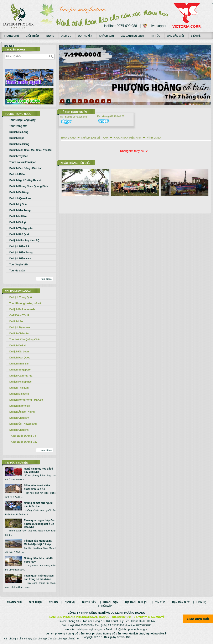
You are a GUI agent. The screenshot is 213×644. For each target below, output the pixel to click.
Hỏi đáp (9, 46)
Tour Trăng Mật (18, 126)
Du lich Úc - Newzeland (23, 424)
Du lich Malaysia (19, 394)
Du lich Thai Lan (19, 388)
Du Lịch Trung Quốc (21, 297)
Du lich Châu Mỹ (19, 418)
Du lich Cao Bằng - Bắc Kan (26, 168)
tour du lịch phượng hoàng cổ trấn (145, 634)
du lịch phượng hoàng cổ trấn (65, 634)
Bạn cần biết (176, 36)
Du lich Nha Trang (20, 210)
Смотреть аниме (212, 4)
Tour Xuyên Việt (19, 265)
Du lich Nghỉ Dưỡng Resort (25, 180)
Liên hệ (196, 36)
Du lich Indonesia (20, 406)
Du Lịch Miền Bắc (20, 247)
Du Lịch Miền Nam (20, 259)
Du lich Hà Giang (19, 144)
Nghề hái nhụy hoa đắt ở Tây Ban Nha (38, 470)
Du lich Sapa (17, 138)
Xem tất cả (46, 279)
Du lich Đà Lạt (18, 222)
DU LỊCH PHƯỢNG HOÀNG (128, 613)
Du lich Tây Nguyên (21, 228)
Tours (50, 36)
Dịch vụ (66, 36)
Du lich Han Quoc (20, 358)
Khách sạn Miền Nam (128, 138)
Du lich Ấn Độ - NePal (22, 412)
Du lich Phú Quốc (20, 234)
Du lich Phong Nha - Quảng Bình (29, 186)
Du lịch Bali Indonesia (22, 309)
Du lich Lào (16, 321)
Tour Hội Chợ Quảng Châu (25, 340)
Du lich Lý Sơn (18, 204)
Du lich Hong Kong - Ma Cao (26, 400)
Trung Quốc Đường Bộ (23, 436)
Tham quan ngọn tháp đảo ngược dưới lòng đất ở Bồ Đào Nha (40, 524)
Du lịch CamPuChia (21, 376)
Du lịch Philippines (20, 382)
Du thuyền (85, 36)
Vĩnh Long (154, 138)
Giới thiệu (32, 36)
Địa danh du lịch (132, 36)
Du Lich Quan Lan (20, 198)
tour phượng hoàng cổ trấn (103, 634)
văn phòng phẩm (14, 639)
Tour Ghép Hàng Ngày (22, 120)
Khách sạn (106, 36)
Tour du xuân (17, 271)
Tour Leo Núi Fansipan (23, 162)
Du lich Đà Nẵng (19, 192)
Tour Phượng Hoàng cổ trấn (26, 303)
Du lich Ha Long (19, 132)
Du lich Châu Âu (19, 334)
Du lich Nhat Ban (19, 364)
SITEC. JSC (124, 637)
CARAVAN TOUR (19, 315)
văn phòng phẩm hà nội (66, 639)
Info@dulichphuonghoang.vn (131, 629)
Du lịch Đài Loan (19, 352)
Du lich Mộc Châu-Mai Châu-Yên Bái (31, 150)
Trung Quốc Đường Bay (23, 442)
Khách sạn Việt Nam (95, 138)
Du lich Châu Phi (19, 430)
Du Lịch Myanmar (20, 328)
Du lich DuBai (17, 346)
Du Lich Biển (17, 174)
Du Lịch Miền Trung (21, 253)
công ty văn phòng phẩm (38, 639)
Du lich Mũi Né (18, 216)
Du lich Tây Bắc (19, 156)
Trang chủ (11, 36)
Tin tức (155, 36)
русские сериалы (212, 3)
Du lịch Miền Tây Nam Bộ (24, 240)
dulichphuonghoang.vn (90, 629)
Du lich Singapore (20, 370)
